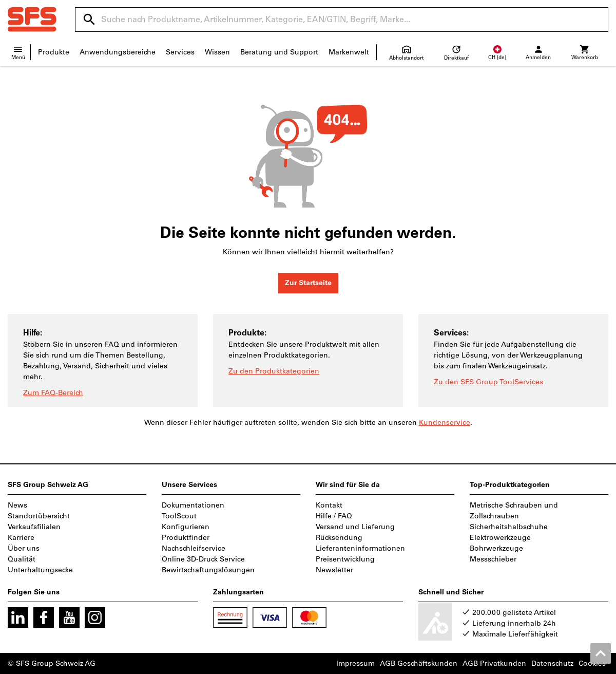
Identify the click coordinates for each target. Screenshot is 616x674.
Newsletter (334, 570)
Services (180, 52)
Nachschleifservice (194, 548)
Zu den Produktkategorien (274, 371)
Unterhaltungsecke (40, 570)
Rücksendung (339, 538)
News (17, 505)
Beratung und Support (279, 52)
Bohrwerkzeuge (496, 548)
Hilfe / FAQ (334, 516)
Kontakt (329, 505)
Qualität (22, 559)
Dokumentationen (193, 505)
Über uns (24, 548)
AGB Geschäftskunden (419, 663)
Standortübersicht (39, 516)
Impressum (355, 663)
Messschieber (493, 559)
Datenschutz (552, 663)
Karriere (21, 538)
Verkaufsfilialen (34, 527)
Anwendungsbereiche (118, 52)
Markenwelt (349, 52)
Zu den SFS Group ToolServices (488, 382)
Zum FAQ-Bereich (53, 393)
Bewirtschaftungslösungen (208, 570)
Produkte (54, 52)
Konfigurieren (186, 527)
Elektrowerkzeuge (500, 538)
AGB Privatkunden (494, 663)
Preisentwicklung (345, 559)
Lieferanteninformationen (360, 548)
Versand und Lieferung (355, 527)
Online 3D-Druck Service (203, 559)
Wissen (217, 52)
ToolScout (179, 516)
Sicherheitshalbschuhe (509, 527)
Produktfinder (186, 538)
